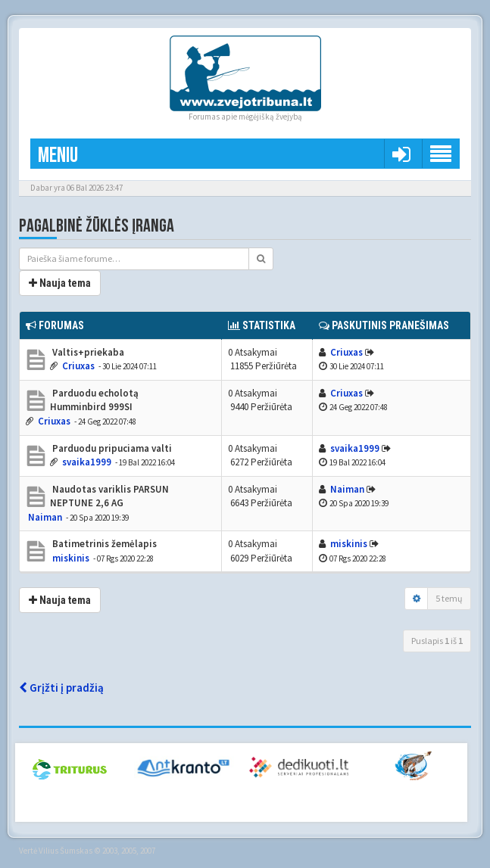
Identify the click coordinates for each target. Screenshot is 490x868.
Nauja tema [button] (60, 283)
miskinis (71, 558)
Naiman (45, 517)
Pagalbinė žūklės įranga (97, 226)
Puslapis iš (437, 641)
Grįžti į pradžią (61, 688)
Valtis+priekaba (87, 352)
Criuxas (78, 366)
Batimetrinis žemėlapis (103, 544)
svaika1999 (87, 462)
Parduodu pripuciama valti (111, 448)
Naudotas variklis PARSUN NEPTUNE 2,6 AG (109, 496)
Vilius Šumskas (66, 851)
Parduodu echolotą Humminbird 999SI (94, 400)
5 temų (449, 598)
